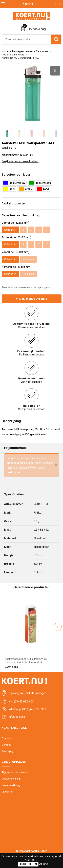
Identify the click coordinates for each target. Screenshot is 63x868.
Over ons (7, 738)
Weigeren (43, 864)
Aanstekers (42, 51)
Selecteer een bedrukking (20, 215)
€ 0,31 (12, 667)
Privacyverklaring (11, 785)
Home (5, 51)
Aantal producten (14, 203)
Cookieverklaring (11, 779)
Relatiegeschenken (22, 51)
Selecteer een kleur (16, 175)
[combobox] (27, 39)
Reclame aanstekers (13, 55)
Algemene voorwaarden (15, 772)
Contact (6, 745)
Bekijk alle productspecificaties (21, 161)
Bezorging (7, 751)
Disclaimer (8, 792)
